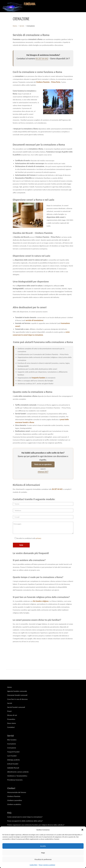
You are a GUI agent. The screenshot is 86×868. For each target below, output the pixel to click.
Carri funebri (12, 756)
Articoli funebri (13, 764)
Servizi (22, 26)
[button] (82, 830)
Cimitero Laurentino (15, 800)
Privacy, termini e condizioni (47, 865)
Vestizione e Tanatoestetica (17, 776)
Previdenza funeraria (15, 780)
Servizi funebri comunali (16, 707)
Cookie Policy (34, 865)
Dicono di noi (12, 715)
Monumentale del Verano (17, 792)
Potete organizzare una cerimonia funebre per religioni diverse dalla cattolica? (36, 825)
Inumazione (12, 744)
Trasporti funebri (13, 752)
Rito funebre (12, 740)
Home (15, 26)
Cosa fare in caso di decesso (17, 699)
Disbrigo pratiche (13, 760)
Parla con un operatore (43, 464)
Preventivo (11, 719)
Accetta (43, 846)
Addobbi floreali (13, 768)
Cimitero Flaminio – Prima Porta (48, 82)
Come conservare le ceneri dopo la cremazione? (25, 817)
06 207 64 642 (42, 59)
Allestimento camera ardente (18, 772)
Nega (43, 853)
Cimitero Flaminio (14, 796)
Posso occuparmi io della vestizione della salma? (25, 821)
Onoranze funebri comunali (17, 695)
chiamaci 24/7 (43, 472)
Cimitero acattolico (14, 804)
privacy (39, 538)
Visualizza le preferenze (43, 859)
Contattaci (11, 727)
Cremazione (12, 748)
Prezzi (9, 711)
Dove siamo (12, 723)
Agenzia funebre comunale (17, 691)
